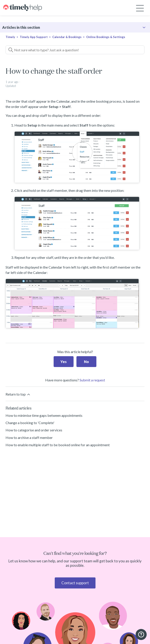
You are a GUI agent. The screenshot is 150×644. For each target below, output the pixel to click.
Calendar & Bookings (67, 37)
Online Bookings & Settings (106, 37)
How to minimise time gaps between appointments (44, 415)
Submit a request (92, 380)
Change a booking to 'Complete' (30, 423)
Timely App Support (34, 37)
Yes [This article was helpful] (64, 362)
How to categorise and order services (34, 430)
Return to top (18, 394)
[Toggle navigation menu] (140, 8)
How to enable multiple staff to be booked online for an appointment (58, 445)
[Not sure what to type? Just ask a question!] (75, 50)
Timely (10, 37)
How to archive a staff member (29, 437)
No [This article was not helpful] (86, 362)
